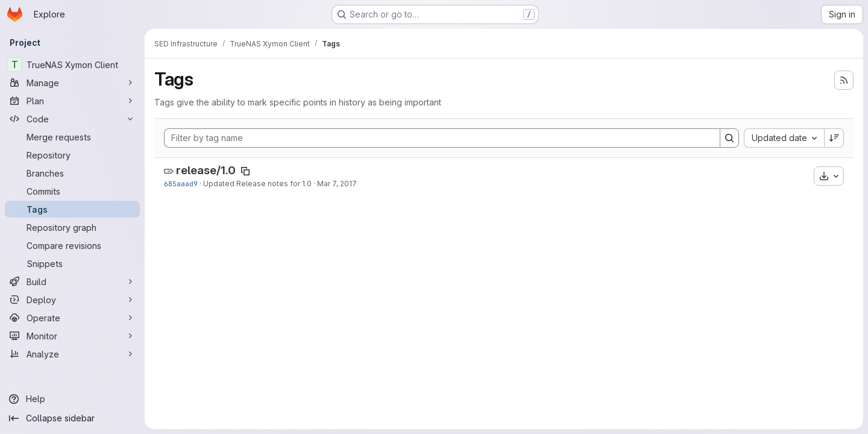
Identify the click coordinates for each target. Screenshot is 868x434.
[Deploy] (72, 300)
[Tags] (72, 209)
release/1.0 (206, 170)
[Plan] (72, 101)
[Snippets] (72, 263)
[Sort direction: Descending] (834, 138)
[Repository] (72, 155)
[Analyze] (72, 354)
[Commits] (72, 191)
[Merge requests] (72, 137)
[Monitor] (72, 336)
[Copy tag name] (245, 171)
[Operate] (72, 318)
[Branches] (72, 173)
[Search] (729, 138)
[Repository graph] (72, 227)
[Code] (72, 119)
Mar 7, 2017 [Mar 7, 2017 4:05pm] (337, 184)
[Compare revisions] (72, 245)
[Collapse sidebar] (72, 418)
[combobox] (784, 138)
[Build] (72, 281)
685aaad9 (181, 184)
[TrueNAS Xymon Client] (72, 64)
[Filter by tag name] (442, 138)
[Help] (72, 399)
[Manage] (72, 83)
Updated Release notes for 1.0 (257, 184)
